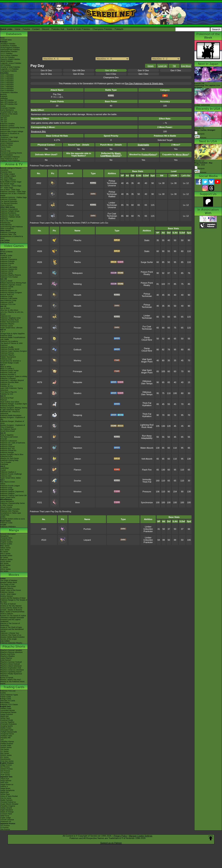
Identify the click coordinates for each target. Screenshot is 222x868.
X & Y (2, 332)
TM (174, 66)
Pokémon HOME (7, 287)
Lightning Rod (147, 425)
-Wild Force (5, 816)
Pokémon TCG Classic (9, 705)
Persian (70, 205)
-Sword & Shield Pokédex (10, 59)
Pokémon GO (6, 265)
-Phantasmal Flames (8, 712)
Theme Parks (5, 147)
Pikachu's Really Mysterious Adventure (11, 675)
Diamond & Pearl (7, 398)
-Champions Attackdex (9, 92)
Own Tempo (147, 383)
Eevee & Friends (7, 678)
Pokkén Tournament (8, 357)
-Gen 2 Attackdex (7, 77)
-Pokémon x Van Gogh (9, 137)
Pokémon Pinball (7, 490)
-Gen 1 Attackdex (7, 75)
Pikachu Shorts (14, 647)
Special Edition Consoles (10, 509)
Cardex (3, 106)
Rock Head (147, 427)
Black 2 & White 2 (7, 369)
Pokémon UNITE (7, 271)
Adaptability (147, 438)
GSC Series (5, 550)
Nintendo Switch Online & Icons (12, 519)
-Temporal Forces (7, 734)
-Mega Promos (6, 765)
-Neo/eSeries (5, 759)
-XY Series (4, 751)
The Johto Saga (6, 178)
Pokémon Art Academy (9, 341)
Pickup (112, 181)
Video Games (14, 246)
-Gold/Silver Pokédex (8, 46)
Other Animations (7, 229)
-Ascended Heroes (8, 710)
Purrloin (87, 529)
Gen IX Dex (46, 70)
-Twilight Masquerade (9, 732)
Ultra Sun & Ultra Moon (9, 310)
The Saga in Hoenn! (8, 180)
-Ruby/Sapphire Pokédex (10, 48)
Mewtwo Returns (7, 588)
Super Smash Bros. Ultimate (11, 328)
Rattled (112, 196)
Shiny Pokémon (6, 205)
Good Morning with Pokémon (12, 227)
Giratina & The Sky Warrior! (11, 606)
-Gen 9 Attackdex (7, 91)
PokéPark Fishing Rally (9, 460)
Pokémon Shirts (6, 145)
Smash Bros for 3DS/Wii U (11, 361)
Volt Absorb (147, 459)
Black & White (6, 367)
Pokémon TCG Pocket (9, 277)
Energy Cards (6, 699)
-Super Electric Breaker (9, 804)
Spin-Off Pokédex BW (9, 104)
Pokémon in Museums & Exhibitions (10, 134)
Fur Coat (112, 214)
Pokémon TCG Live (8, 304)
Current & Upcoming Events (11, 153)
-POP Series (5, 775)
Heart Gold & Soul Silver (10, 402)
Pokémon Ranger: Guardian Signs (14, 404)
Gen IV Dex (46, 74)
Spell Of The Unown (8, 586)
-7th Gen (4, 122)
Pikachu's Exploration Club (11, 668)
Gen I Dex (144, 74)
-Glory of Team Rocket (9, 796)
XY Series (4, 567)
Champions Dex (111, 77)
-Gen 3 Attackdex (7, 79)
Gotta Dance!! (6, 660)
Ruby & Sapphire (7, 435)
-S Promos (4, 827)
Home (17, 29)
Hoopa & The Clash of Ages (11, 627)
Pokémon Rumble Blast (9, 382)
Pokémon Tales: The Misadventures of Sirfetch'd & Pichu (12, 236)
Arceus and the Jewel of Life (11, 608)
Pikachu (77, 240)
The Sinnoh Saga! (7, 184)
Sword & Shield (6, 281)
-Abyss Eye (5, 779)
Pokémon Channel (7, 447)
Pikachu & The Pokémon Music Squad (12, 683)
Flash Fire (147, 470)
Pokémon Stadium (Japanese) (12, 492)
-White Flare (5, 718)
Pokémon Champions (9, 259)
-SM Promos (5, 771)
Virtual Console (6, 507)
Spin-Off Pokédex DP (8, 102)
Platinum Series (6, 559)
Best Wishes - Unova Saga (11, 186)
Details (151, 66)
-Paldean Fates (6, 736)
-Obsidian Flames (7, 742)
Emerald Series (6, 556)
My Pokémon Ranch (8, 429)
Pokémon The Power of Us (11, 635)
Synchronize (147, 502)
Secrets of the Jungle (8, 639)
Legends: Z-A (5, 257)
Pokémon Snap (6, 488)
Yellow (3, 484)
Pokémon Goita (6, 523)
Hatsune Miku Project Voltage (12, 131)
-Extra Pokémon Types (9, 695)
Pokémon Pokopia (7, 261)
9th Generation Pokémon (10, 157)
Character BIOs (6, 538)
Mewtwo (78, 492)
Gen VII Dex (111, 70)
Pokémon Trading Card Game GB (13, 495)
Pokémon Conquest (8, 378)
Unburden (148, 529)
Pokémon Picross (7, 353)
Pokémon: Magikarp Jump (10, 318)
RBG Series (5, 546)
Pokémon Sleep (6, 273)
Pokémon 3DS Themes (9, 511)
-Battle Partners (6, 800)
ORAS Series (5, 569)
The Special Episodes (9, 201)
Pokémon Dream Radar (9, 371)
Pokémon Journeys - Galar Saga (13, 192)
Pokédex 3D (5, 384)
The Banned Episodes (9, 203)
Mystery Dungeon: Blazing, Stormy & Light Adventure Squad (14, 409)
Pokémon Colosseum (9, 441)
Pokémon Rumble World (10, 349)
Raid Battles (5, 703)
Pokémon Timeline (7, 124)
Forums (26, 29)
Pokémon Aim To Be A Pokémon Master (13, 194)
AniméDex (4, 170)
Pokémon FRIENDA (8, 527)
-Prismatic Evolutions (8, 724)
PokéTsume (5, 242)
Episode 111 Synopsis (205, 131)
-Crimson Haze (6, 814)
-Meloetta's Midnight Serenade (12, 618)
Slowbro (78, 393)
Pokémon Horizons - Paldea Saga (13, 197)
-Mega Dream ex (7, 785)
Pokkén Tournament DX (9, 322)
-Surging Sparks (7, 726)
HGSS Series (5, 561)
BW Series (4, 563)
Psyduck (78, 339)
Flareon (77, 470)
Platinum (4, 400)
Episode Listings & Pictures (11, 168)
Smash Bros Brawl (7, 431)
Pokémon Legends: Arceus (11, 285)
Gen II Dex (111, 74)
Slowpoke (78, 382)
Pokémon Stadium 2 (8, 472)
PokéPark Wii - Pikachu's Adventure (10, 413)
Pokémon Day (6, 139)
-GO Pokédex (6, 65)
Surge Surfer (147, 262)
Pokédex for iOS (7, 394)
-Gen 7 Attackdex (7, 87)
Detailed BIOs (6, 540)
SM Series (4, 571)
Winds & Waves (6, 252)
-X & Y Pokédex (6, 53)
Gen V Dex (176, 70)
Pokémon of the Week (9, 114)
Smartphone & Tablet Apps (11, 513)
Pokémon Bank (6, 335)
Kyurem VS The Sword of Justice (13, 616)
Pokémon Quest (7, 326)
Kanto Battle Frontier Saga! (11, 182)
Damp (147, 337)
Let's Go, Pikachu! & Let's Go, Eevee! (12, 313)
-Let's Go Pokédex (7, 57)
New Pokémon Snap (8, 300)
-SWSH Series (6, 747)
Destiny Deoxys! (7, 596)
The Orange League (8, 176)
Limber (112, 203)
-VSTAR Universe (7, 820)
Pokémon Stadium (7, 493)
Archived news (6, 40)
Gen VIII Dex (79, 70)
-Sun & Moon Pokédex (9, 55)
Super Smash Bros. (8, 497)
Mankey (77, 360)
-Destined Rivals (7, 720)
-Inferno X (4, 786)
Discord (46, 29)
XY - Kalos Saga (7, 188)
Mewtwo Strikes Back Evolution (12, 637)
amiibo (3, 517)
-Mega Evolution (7, 714)
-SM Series (5, 749)
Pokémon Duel (6, 359)
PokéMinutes (5, 223)
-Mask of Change (7, 812)
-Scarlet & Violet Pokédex (10, 67)
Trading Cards (14, 687)
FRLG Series (5, 554)
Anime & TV (14, 164)
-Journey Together (7, 722)
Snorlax (77, 481)
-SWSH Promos (6, 769)
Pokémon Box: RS (7, 449)
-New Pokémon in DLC (9, 159)
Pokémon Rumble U (8, 375)
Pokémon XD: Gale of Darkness (13, 443)
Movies (14, 575)
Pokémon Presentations (10, 141)
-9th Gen (4, 118)
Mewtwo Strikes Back (9, 582)
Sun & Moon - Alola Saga (10, 190)
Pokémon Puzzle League (10, 486)
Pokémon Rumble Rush (9, 320)
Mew (77, 502)
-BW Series (5, 753)
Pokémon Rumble (7, 406)
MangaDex (4, 536)
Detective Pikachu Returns (11, 275)
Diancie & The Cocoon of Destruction (10, 624)
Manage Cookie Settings (141, 836)
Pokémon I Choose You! (10, 633)
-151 (2, 740)
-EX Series (4, 757)
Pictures (200, 138)
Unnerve (112, 185)
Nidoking (77, 284)
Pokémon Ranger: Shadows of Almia (12, 422)
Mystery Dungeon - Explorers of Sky (13, 418)
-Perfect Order (6, 708)
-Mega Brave (5, 788)
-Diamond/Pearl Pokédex (10, 50)
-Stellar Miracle (6, 808)
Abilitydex (4, 98)
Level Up (162, 66)
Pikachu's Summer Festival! (11, 662)
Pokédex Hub (58, 29)
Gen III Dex (79, 74)
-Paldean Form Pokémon (10, 161)
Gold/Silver (4, 468)
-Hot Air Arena (6, 798)
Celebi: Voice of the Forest (11, 590)
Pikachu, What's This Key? (11, 680)
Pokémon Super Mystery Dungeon (14, 351)
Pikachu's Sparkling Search (11, 672)
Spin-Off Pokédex (7, 100)
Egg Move (186, 66)
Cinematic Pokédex (8, 108)
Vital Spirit (147, 359)
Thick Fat (147, 403)
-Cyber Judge (5, 818)
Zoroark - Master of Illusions (11, 610)
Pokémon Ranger (7, 453)
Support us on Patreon (111, 843)
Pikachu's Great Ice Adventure (12, 670)
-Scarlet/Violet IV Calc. (9, 112)
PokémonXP (5, 130)
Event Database (6, 155)
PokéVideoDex (6, 225)
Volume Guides (6, 544)
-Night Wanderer (7, 810)
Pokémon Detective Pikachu (11, 643)
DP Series (4, 557)
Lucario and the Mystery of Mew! (13, 598)
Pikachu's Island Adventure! (11, 666)
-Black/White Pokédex (9, 51)
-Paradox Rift (5, 738)
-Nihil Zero (4, 783)
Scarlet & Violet (6, 256)
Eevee (77, 437)
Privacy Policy (120, 836)
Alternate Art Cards (8, 701)
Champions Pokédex (103, 29)
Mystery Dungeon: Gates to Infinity (14, 376)
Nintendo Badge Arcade (9, 363)
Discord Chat (5, 151)
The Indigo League (8, 174)
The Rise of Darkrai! (8, 604)
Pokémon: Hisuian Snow (10, 215)
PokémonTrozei (6, 456)
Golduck (77, 350)
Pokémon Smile (6, 296)
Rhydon (78, 426)
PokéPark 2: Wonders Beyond (12, 380)
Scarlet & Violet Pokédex (78, 29)
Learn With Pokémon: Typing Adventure (11, 389)
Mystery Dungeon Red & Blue (12, 454)
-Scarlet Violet (6, 746)
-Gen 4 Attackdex (7, 81)
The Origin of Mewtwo (9, 580)
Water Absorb (147, 448)
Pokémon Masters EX (9, 269)
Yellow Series (5, 548)
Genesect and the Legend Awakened (10, 620)
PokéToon (4, 219)
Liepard (87, 540)
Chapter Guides (6, 542)
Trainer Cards (6, 697)
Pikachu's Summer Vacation (11, 650)
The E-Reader (6, 462)
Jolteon (77, 459)
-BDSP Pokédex (7, 61)
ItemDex (4, 94)
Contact (36, 29)
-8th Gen (4, 120)
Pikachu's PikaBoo (7, 656)
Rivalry (147, 274)
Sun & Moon (5, 308)
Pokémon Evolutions (8, 213)
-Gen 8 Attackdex (7, 89)
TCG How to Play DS (8, 392)
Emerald (4, 439)
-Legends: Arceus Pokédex (11, 63)
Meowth (70, 183)
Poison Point (147, 272)
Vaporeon (77, 448)
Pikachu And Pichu (8, 654)
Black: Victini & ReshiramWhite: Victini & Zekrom (12, 613)
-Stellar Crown (6, 728)
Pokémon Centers (7, 126)
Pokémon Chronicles (8, 199)
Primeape (77, 371)
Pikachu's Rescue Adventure (11, 652)
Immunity (147, 479)
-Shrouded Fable (7, 730)
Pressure (147, 492)
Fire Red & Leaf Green (9, 437)
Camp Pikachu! (6, 658)
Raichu (78, 251)
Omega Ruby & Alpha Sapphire (12, 334)
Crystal (3, 470)
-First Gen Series (7, 761)
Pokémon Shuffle (7, 347)
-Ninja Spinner (6, 781)
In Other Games (6, 505)
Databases (14, 34)
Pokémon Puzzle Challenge (11, 474)
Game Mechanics (7, 110)
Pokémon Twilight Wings (10, 211)
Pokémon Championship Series (12, 128)
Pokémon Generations (9, 209)
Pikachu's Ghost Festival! (10, 664)
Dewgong (77, 415)
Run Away (147, 436)
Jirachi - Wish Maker (8, 594)
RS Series (4, 552)
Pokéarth (119, 29)
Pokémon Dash (6, 445)
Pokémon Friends (7, 263)
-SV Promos (5, 767)
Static (147, 240)
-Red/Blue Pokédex (8, 44)
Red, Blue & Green (8, 482)
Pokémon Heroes (7, 592)
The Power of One (7, 584)
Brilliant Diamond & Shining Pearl (13, 283)
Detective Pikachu (7, 324)
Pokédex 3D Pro (7, 386)
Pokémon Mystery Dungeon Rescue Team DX (11, 294)
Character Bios (6, 172)
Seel (78, 404)
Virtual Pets (5, 515)
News (2, 38)
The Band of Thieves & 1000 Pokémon (11, 344)
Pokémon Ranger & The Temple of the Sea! (14, 601)
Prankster (148, 531)
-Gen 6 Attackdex (7, 85)
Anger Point (147, 362)
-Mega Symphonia (7, 790)
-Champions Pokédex (9, 71)
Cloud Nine (147, 340)
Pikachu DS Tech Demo (9, 458)
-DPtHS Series (6, 755)
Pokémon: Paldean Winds (10, 217)
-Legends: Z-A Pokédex (9, 69)
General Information (8, 534)
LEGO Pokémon (7, 143)
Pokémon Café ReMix (9, 267)
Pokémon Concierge (8, 233)
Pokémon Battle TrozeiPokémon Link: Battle (13, 338)
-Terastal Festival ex (8, 802)
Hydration (147, 405)
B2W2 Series (5, 565)
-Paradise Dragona (8, 806)
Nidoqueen (77, 273)
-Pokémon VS (6, 822)
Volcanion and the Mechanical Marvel (12, 630)
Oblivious (147, 381)
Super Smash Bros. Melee (10, 478)
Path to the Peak (7, 221)
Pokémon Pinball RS (8, 451)
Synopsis (200, 169)
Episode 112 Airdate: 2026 (203, 163)
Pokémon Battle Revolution (11, 415)
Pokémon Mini (6, 476)
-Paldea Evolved (7, 744)
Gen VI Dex (143, 70)
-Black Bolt (4, 716)
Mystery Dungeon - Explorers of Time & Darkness (13, 426)
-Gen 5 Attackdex (7, 83)
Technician (112, 183)
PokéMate (4, 464)
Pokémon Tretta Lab (8, 373)
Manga (14, 530)
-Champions (5, 116)
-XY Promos (5, 773)
